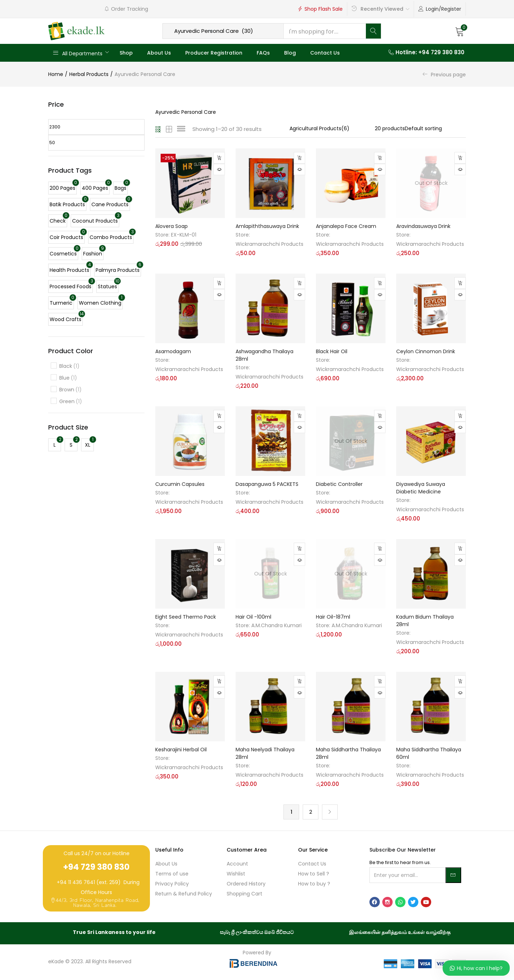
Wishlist (236, 874)
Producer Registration (214, 53)
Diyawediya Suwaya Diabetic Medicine (421, 488)
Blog (290, 53)
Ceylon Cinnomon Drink (426, 351)
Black (69, 366)
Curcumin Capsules (180, 484)
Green (71, 402)
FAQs (263, 53)
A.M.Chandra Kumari (276, 625)
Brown (70, 390)
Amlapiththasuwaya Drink (267, 226)
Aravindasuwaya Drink (423, 226)
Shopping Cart (245, 894)
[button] (460, 31)
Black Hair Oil (332, 351)
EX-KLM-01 (184, 235)
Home (56, 74)
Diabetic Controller (339, 484)
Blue (68, 378)
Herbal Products (89, 74)
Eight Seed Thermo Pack (186, 617)
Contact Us (325, 53)
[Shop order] (435, 128)
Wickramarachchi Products (269, 244)
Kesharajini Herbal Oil (181, 750)
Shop (126, 53)
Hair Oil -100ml (253, 617)
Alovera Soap (172, 226)
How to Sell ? (314, 874)
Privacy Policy (172, 884)
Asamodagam (173, 351)
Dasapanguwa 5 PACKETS (267, 484)
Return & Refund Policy (184, 894)
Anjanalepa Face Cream (346, 226)
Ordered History (246, 884)
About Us (159, 53)
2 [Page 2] (311, 812)
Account (237, 864)
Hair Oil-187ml (333, 617)
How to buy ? (314, 884)
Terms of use (172, 874)
